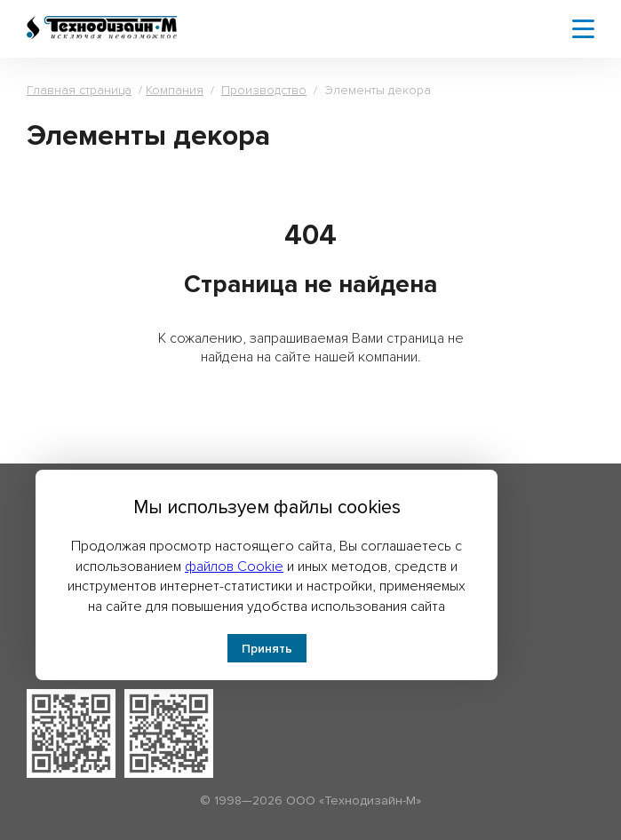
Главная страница (79, 90)
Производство (264, 90)
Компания (175, 90)
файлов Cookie (234, 567)
